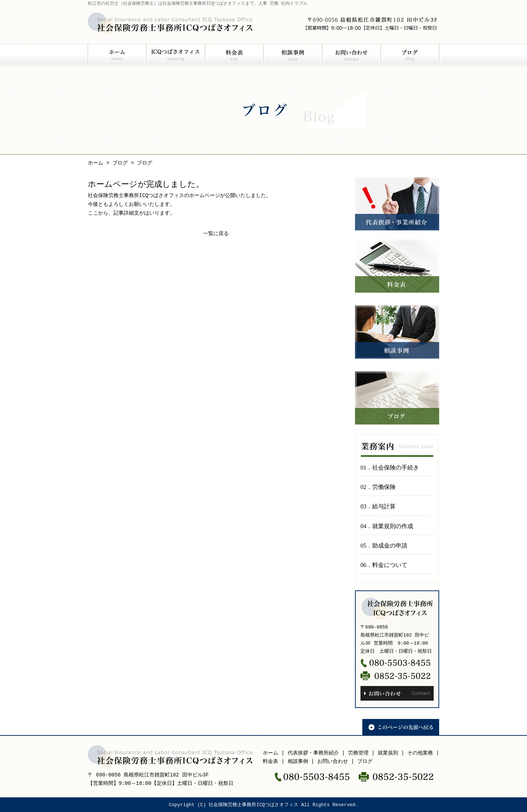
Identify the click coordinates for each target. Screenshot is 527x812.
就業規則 (388, 753)
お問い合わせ (351, 55)
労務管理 (358, 753)
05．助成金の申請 (384, 546)
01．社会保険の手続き (390, 468)
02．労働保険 (378, 487)
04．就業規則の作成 (387, 526)
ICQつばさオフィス (176, 55)
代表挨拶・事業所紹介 (397, 204)
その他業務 (420, 753)
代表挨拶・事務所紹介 (313, 753)
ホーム (117, 55)
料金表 (234, 55)
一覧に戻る (216, 234)
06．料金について (384, 565)
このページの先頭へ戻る (401, 727)
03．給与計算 (378, 506)
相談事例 (293, 55)
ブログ (410, 55)
